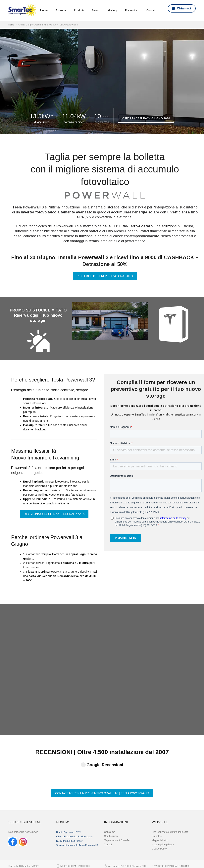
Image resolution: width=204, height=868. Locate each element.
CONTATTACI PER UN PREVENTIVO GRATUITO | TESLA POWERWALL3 (102, 765)
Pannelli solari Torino (88, 861)
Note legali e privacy (163, 816)
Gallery (113, 10)
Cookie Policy (159, 821)
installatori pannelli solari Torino (145, 866)
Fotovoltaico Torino (54, 861)
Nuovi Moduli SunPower (69, 813)
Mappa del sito (160, 812)
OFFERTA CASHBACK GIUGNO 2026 (146, 118)
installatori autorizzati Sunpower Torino (121, 866)
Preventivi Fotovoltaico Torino (129, 861)
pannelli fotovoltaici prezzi (58, 866)
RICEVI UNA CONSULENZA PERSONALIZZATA (54, 514)
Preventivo (132, 10)
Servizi (96, 10)
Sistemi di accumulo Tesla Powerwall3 (77, 817)
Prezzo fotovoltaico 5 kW (77, 866)
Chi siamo (110, 804)
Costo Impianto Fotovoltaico (71, 861)
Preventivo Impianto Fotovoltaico (107, 861)
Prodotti (79, 10)
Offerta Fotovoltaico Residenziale (74, 809)
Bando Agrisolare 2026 (69, 804)
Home (44, 10)
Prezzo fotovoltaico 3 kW (149, 861)
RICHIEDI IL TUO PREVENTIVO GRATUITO (105, 276)
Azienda (61, 10)
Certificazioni (111, 808)
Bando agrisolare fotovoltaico (97, 866)
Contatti (151, 10)
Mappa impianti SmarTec (117, 812)
